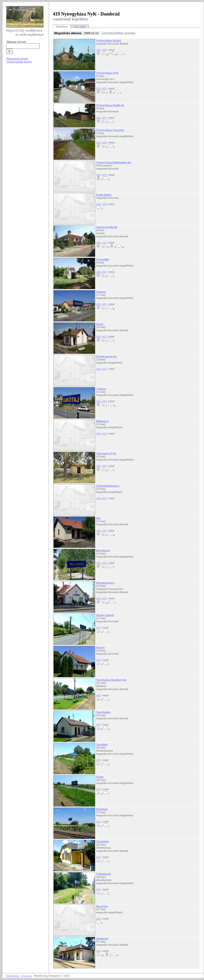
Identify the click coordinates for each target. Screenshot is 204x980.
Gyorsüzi (27, 976)
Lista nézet (79, 26)
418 (98, 50)
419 (104, 50)
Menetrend (13, 976)
